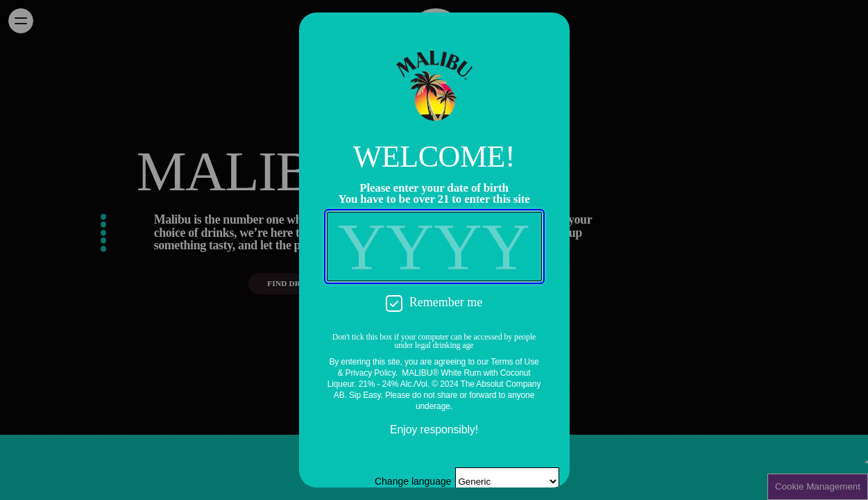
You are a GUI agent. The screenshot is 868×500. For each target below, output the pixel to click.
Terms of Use (514, 362)
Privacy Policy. (372, 373)
